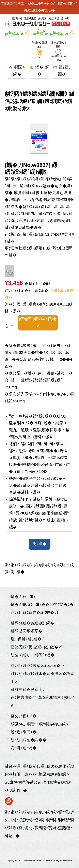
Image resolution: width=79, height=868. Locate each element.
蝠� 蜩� (40, 71)
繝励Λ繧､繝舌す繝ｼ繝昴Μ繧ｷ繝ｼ (39, 724)
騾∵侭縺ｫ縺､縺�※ (28, 639)
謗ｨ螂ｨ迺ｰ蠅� (24, 748)
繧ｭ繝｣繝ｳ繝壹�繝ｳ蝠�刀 (34, 612)
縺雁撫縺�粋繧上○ (28, 689)
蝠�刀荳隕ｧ (23, 597)
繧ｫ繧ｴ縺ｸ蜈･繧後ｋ (38, 322)
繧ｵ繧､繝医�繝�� (28, 740)
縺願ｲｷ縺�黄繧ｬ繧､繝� (32, 623)
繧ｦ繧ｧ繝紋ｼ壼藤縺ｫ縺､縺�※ (37, 666)
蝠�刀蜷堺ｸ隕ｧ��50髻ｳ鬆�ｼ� (42, 605)
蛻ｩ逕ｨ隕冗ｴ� (24, 732)
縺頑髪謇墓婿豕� (26, 631)
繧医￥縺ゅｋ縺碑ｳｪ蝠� (32, 655)
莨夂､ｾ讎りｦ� (24, 716)
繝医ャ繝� (17, 71)
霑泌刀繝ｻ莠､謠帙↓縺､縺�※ (36, 647)
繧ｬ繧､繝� (62, 71)
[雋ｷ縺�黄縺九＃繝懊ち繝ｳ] (40, 49)
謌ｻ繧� (39, 544)
